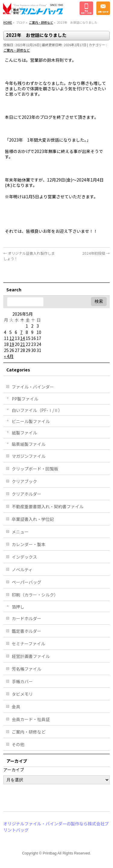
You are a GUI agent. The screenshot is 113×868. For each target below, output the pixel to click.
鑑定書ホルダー (27, 631)
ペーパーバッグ (27, 582)
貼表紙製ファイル (29, 444)
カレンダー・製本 (29, 544)
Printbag (50, 853)
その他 (18, 744)
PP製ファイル (25, 399)
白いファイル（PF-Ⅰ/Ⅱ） (37, 410)
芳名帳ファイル (27, 669)
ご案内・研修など (17, 50)
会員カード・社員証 (31, 719)
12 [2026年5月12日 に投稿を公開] (12, 338)
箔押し (18, 607)
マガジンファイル (29, 456)
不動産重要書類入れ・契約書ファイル (48, 506)
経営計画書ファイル (31, 656)
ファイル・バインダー (33, 387)
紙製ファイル (24, 433)
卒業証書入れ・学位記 (33, 519)
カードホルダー (27, 618)
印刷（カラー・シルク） (35, 595)
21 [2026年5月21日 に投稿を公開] (23, 344)
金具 (16, 707)
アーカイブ (14, 770)
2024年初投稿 (96, 253)
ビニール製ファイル (31, 421)
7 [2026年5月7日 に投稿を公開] (21, 332)
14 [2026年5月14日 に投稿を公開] (23, 338)
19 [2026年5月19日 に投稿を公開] (12, 344)
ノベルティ (22, 569)
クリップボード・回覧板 (35, 469)
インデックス (24, 557)
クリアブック (24, 481)
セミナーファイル (28, 644)
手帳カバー (22, 681)
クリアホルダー (27, 494)
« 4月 (9, 356)
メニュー (20, 532)
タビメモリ (22, 694)
